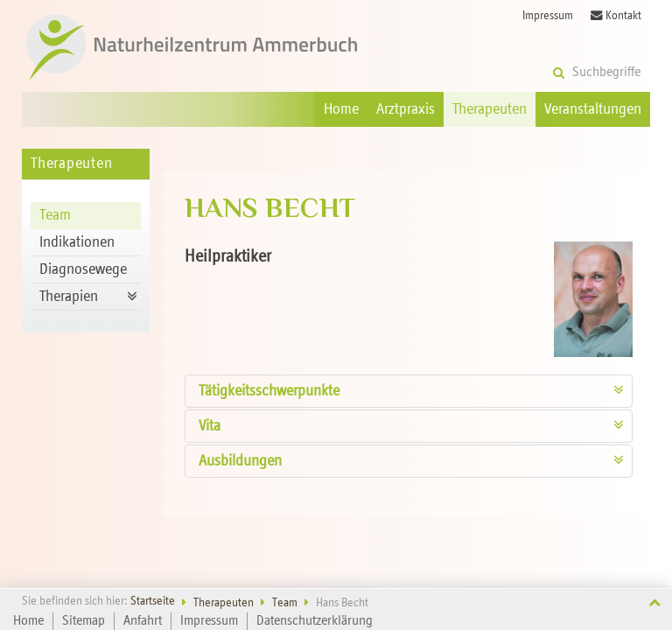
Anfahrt (143, 621)
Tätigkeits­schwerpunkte (269, 391)
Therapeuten (490, 109)
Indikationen (77, 242)
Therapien (69, 297)
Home (341, 109)
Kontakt (616, 16)
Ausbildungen (240, 461)
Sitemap (84, 621)
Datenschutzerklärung (315, 621)
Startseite (153, 602)
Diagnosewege (83, 269)
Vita (210, 426)
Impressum (548, 16)
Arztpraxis (406, 109)
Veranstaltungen (593, 109)
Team (55, 215)
